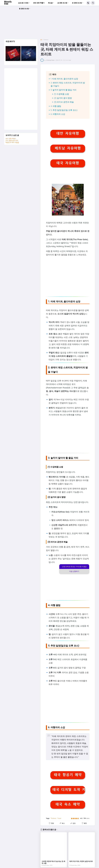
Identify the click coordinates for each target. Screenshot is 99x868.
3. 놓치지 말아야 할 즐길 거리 (64, 90)
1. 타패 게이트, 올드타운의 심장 (64, 79)
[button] (88, 3)
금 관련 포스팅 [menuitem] (62, 3)
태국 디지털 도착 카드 (69, 790)
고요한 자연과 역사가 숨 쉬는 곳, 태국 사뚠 (53, 862)
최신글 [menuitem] (50, 3)
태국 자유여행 (68, 163)
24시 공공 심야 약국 (12, 140)
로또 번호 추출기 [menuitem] (39, 3)
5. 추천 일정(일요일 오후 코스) (64, 110)
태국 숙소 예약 (68, 804)
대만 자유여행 (68, 133)
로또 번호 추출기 (11, 139)
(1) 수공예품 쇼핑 (61, 94)
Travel (59, 818)
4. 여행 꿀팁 (56, 106)
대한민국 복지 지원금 (12, 142)
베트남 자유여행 (68, 148)
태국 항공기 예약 (68, 775)
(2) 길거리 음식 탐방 (63, 98)
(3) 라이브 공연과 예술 (64, 102)
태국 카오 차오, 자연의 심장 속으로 (81, 861)
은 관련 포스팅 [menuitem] (77, 3)
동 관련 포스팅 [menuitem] (24, 9)
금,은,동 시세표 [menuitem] (23, 3)
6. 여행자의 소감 (58, 114)
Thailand (46, 40)
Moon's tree (8, 3)
